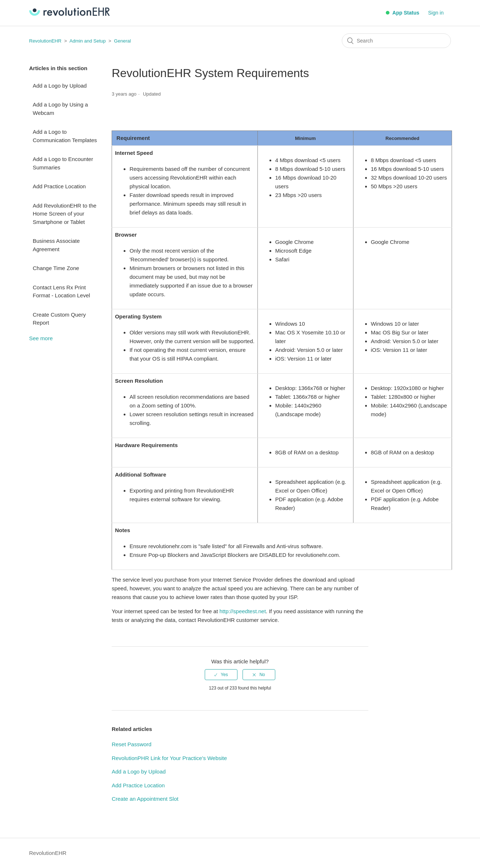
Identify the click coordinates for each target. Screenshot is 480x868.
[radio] (221, 675)
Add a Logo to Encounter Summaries (63, 163)
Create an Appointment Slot (145, 799)
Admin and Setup (88, 41)
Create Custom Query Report (59, 319)
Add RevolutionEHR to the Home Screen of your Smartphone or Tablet (65, 214)
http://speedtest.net (243, 611)
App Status (403, 13)
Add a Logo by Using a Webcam (60, 109)
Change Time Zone (56, 268)
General (123, 41)
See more (41, 338)
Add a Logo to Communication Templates (65, 136)
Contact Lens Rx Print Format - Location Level (61, 292)
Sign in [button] (436, 13)
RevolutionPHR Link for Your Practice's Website (169, 758)
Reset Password (131, 744)
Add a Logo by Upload (60, 86)
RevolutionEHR (45, 41)
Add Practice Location (59, 186)
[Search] (396, 41)
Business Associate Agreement (56, 245)
